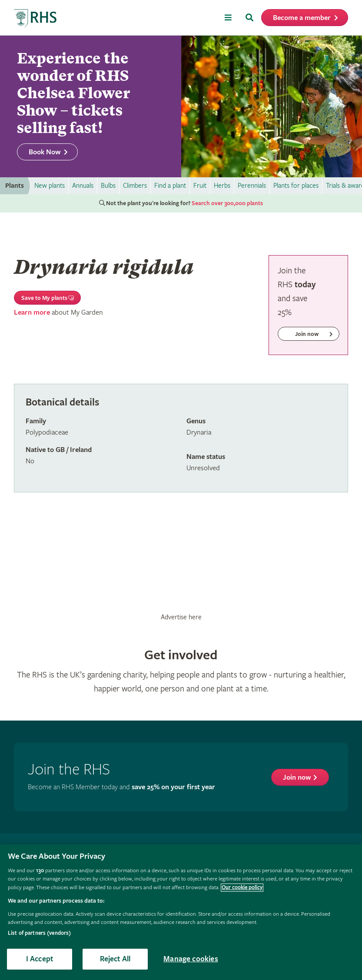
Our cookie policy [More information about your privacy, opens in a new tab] (242, 888)
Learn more (32, 313)
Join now (297, 778)
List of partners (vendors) (39, 933)
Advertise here (181, 617)
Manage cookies (191, 959)
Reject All (115, 959)
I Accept (40, 959)
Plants (15, 186)
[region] (181, 912)
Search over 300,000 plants (227, 203)
